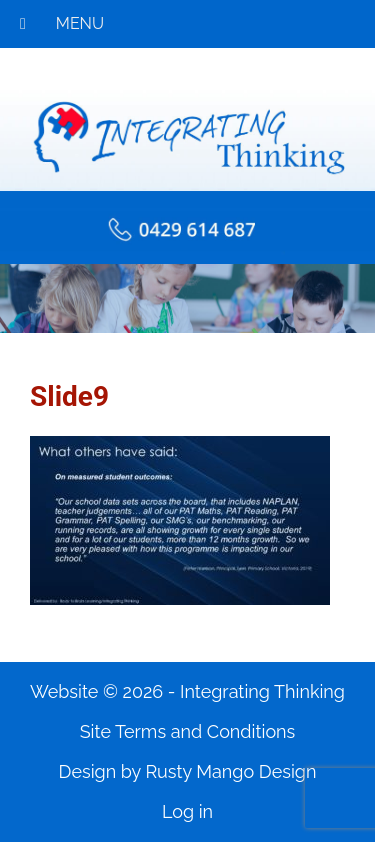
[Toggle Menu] (23, 24)
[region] (187, 298)
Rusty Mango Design (230, 771)
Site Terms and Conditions (188, 731)
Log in (187, 811)
